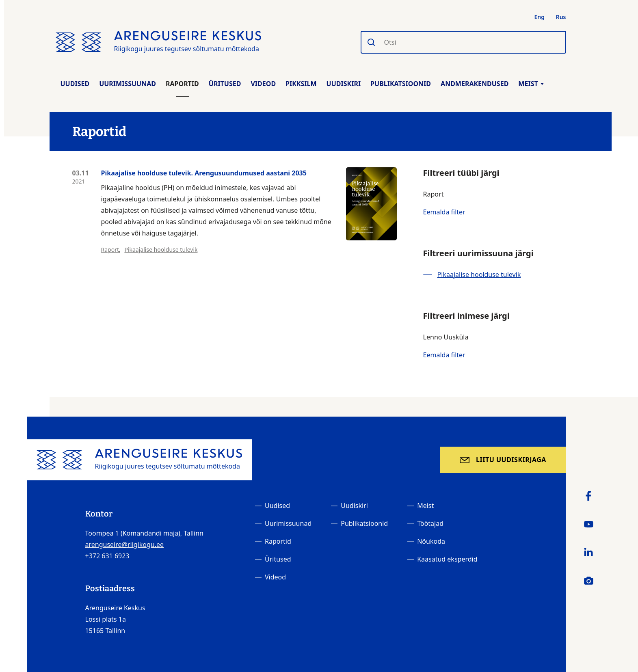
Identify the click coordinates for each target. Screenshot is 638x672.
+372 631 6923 (107, 556)
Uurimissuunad (128, 84)
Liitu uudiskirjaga (511, 460)
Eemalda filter (444, 212)
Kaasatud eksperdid (447, 559)
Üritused (225, 84)
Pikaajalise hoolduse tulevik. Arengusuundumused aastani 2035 (204, 173)
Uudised (75, 84)
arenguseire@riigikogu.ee (125, 545)
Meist (531, 84)
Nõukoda (431, 541)
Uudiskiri (344, 84)
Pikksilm (301, 84)
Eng (540, 17)
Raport (110, 250)
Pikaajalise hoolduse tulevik (161, 250)
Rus (561, 17)
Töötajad (430, 523)
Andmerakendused (475, 84)
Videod (263, 84)
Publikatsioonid (401, 84)
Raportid (182, 84)
